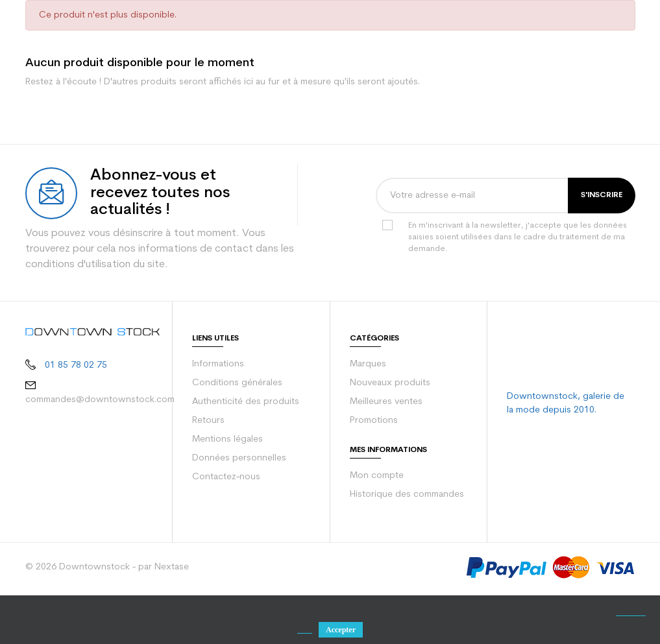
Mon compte (375, 528)
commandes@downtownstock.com (96, 450)
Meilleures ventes (385, 454)
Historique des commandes (405, 547)
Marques (367, 416)
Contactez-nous (224, 529)
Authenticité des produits (242, 454)
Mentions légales (226, 492)
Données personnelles (237, 510)
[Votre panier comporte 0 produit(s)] (627, 26)
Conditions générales (235, 435)
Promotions (373, 473)
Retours (208, 473)
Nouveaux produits (388, 435)
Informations (217, 416)
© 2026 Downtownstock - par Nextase (102, 619)
